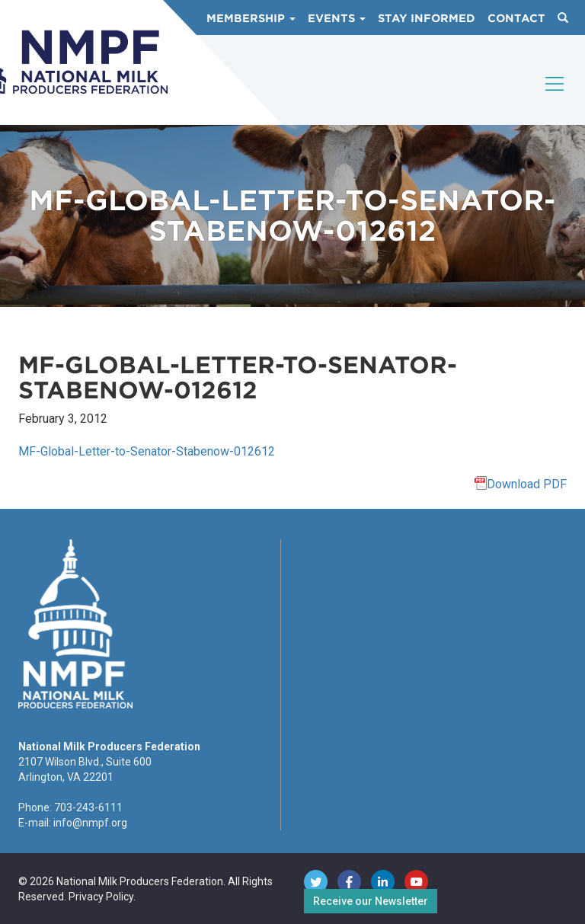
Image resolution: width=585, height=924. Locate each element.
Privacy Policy (101, 897)
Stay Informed (427, 18)
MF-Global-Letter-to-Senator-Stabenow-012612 (147, 451)
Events (337, 18)
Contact (516, 18)
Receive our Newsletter (371, 901)
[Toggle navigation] (555, 97)
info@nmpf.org (90, 823)
